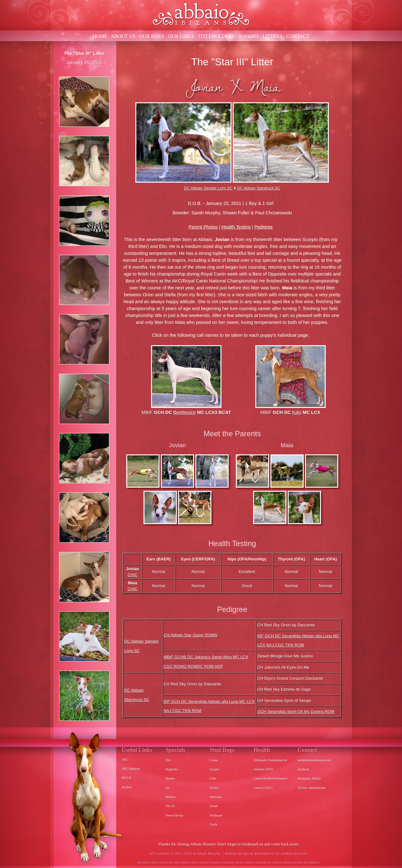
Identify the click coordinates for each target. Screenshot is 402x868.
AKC (125, 760)
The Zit (171, 806)
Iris (168, 788)
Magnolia (172, 769)
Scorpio (215, 769)
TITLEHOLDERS (216, 36)
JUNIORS (249, 36)
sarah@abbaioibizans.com (314, 760)
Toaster (214, 788)
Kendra (170, 778)
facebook (304, 769)
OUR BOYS (152, 36)
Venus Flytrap (175, 815)
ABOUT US (123, 36)
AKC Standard (131, 769)
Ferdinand (216, 815)
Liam (213, 778)
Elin (168, 760)
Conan (214, 760)
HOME (100, 36)
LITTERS (273, 36)
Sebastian (216, 797)
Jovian (214, 806)
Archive (127, 787)
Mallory (171, 797)
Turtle (214, 825)
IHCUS (127, 778)
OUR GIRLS (181, 36)
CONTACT (298, 36)
